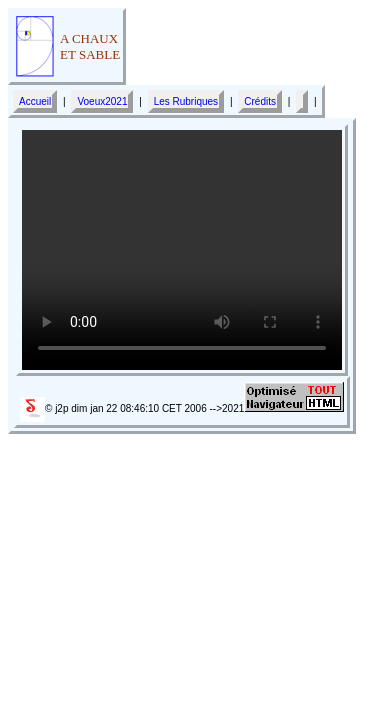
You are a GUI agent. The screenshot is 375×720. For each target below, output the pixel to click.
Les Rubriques (186, 101)
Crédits (260, 101)
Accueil (35, 101)
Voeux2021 (102, 101)
